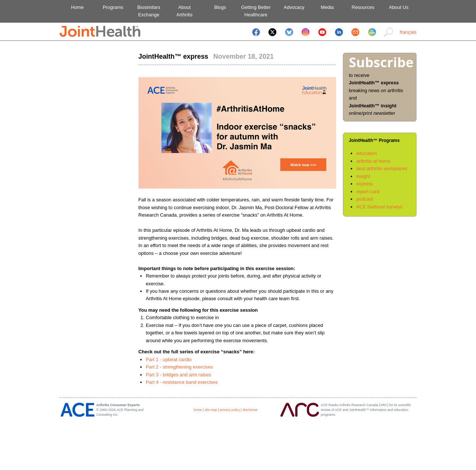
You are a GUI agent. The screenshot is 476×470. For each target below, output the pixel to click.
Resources (363, 7)
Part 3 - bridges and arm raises (178, 375)
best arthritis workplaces (382, 168)
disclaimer (250, 410)
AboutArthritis (184, 11)
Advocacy (292, 7)
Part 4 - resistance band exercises (182, 382)
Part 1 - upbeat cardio (169, 359)
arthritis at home (373, 161)
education (367, 153)
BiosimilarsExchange (149, 11)
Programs (113, 7)
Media (327, 7)
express (365, 184)
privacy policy (230, 410)
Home (77, 7)
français (408, 32)
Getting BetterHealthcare (256, 11)
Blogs (220, 7)
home (197, 410)
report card (368, 192)
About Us (399, 7)
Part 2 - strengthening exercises (179, 367)
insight (363, 176)
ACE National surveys (379, 207)
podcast (365, 199)
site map (211, 410)
